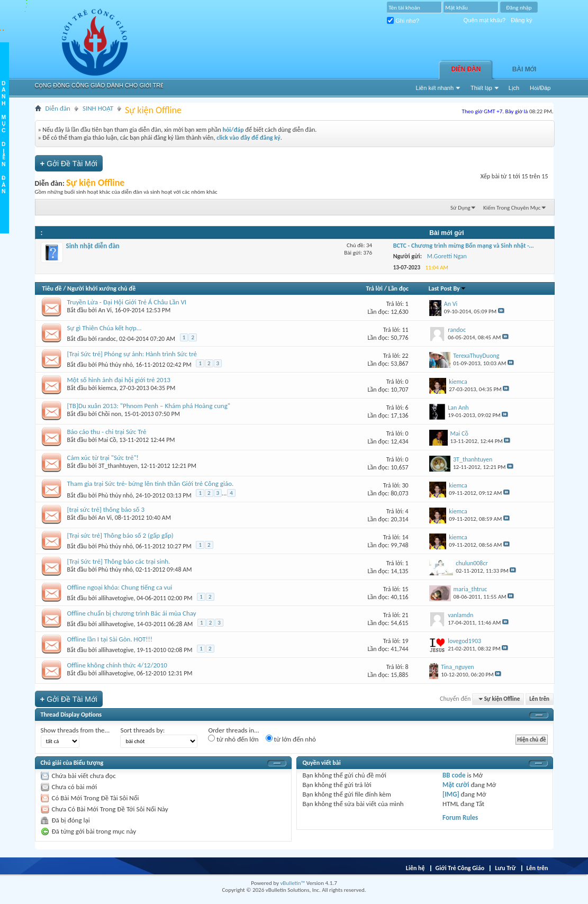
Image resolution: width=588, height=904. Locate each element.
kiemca (108, 388)
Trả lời (374, 288)
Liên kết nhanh (435, 88)
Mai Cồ (107, 440)
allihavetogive (116, 598)
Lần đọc (399, 288)
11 (405, 330)
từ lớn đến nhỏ (291, 739)
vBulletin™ (292, 883)
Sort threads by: (142, 730)
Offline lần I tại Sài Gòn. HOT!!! (110, 639)
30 (405, 485)
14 (405, 537)
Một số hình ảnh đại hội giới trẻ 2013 (119, 380)
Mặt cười (456, 785)
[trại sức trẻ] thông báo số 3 (106, 509)
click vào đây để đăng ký (248, 138)
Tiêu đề (52, 288)
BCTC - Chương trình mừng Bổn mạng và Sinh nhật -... (464, 246)
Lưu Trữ (505, 868)
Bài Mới (524, 69)
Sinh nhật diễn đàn (93, 246)
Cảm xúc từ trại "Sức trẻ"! (103, 458)
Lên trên (539, 699)
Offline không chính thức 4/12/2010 (117, 665)
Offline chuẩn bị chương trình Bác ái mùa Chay (132, 613)
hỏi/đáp (233, 130)
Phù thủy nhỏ (116, 365)
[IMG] (451, 794)
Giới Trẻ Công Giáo (460, 868)
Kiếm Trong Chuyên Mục (512, 208)
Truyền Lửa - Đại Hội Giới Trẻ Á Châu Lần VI (127, 302)
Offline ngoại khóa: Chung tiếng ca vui (120, 587)
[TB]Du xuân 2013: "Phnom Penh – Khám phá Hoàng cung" (149, 406)
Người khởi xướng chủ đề (101, 288)
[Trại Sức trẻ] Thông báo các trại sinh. (119, 561)
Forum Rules (460, 817)
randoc (107, 339)
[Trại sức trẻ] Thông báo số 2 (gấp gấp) (120, 535)
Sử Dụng (460, 208)
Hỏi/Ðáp (540, 88)
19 (405, 641)
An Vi (105, 310)
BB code (454, 775)
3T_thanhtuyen (118, 466)
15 (405, 589)
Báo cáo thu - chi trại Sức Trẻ (107, 432)
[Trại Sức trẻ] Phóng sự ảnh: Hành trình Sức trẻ (132, 354)
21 (405, 615)
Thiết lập (481, 88)
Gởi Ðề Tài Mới (69, 163)
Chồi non (110, 414)
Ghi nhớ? (403, 21)
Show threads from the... (75, 730)
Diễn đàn (466, 69)
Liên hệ (415, 868)
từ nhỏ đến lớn (233, 739)
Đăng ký (521, 20)
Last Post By (447, 288)
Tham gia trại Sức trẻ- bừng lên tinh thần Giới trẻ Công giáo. (151, 483)
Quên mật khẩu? (485, 20)
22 (405, 356)
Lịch (514, 88)
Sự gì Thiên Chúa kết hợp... (105, 328)
